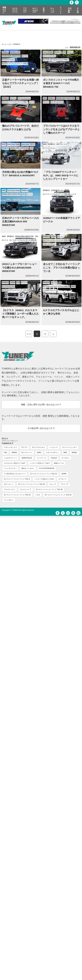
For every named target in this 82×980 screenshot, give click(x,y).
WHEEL (75, 453)
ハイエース (54, 447)
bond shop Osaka (14, 144)
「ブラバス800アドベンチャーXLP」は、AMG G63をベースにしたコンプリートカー (61, 175)
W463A (14, 453)
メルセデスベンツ (49, 290)
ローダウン (66, 458)
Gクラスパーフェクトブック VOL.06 (49, 489)
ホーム (4, 44)
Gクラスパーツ (27, 453)
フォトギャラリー (10, 468)
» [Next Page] (53, 334)
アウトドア (65, 484)
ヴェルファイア (26, 489)
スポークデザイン (49, 244)
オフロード (63, 479)
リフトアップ (41, 458)
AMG (45, 98)
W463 (73, 286)
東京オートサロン (28, 468)
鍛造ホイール (59, 463)
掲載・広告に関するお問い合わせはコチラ (41, 405)
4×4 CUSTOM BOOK (47, 468)
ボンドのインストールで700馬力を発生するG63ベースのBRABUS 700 (61, 83)
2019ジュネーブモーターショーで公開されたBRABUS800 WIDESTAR (19, 268)
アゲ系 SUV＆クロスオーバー (15, 474)
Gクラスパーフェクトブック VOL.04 (56, 194)
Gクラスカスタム (8, 60)
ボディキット (9, 484)
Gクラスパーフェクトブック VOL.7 (56, 60)
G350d (54, 190)
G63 (64, 52)
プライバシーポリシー (10, 441)
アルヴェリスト (10, 489)
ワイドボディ (9, 500)
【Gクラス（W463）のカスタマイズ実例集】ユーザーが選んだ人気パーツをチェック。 (20, 314)
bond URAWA (48, 52)
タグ (10, 44)
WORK (64, 474)
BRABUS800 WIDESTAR (11, 56)
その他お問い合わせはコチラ (41, 428)
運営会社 (5, 439)
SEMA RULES (27, 458)
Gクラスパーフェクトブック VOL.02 (17, 495)
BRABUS (5, 52)
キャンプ (53, 484)
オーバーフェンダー (69, 447)
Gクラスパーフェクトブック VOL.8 (15, 64)
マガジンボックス (10, 447)
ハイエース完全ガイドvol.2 (40, 463)
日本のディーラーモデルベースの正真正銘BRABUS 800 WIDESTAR (20, 221)
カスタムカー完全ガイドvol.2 (15, 463)
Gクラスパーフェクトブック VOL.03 (56, 240)
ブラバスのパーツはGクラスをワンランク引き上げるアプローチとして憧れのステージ (61, 129)
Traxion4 (54, 458)
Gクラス (25, 56)
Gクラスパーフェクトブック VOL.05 (56, 152)
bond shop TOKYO (28, 144)
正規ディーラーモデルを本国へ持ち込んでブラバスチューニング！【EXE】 (20, 83)
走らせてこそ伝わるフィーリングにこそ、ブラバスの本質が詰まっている (61, 268)
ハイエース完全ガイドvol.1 (44, 479)
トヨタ (38, 495)
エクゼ (32, 102)
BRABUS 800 (15, 52)
